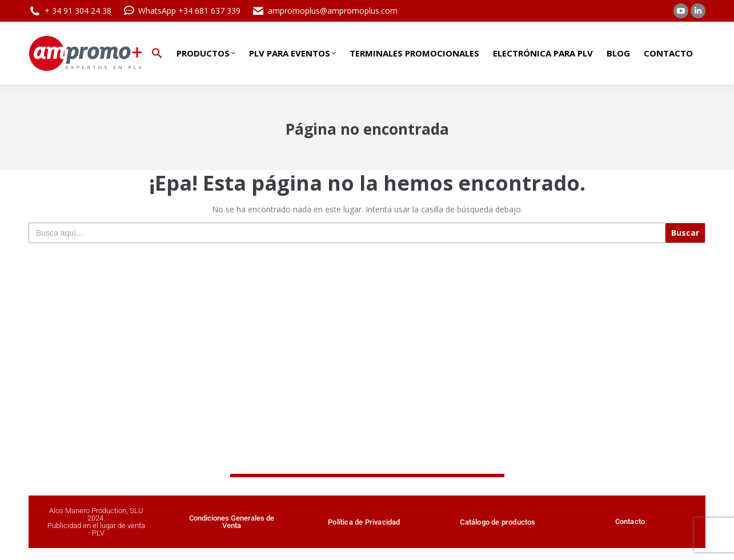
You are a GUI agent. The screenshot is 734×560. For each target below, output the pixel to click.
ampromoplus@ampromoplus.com (325, 11)
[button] (157, 53)
